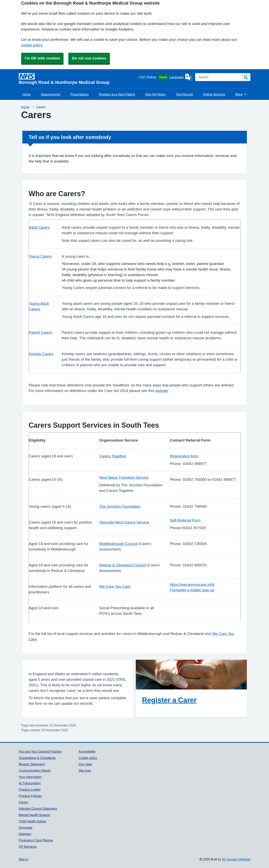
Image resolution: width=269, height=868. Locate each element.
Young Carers (40, 256)
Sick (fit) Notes (155, 94)
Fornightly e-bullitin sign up (192, 590)
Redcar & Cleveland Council (123, 565)
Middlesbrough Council (118, 544)
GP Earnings (28, 847)
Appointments (50, 94)
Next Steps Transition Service (124, 477)
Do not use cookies (89, 58)
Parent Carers (41, 332)
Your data (85, 764)
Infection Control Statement (38, 809)
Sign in (24, 859)
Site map (85, 770)
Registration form (184, 456)
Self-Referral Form (185, 520)
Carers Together (113, 456)
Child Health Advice (33, 821)
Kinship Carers (41, 354)
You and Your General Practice (40, 751)
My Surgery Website (236, 859)
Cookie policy (88, 758)
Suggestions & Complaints (37, 758)
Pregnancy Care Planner (36, 840)
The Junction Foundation (120, 506)
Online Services (214, 94)
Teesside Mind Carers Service (124, 522)
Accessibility (87, 751)
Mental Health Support (34, 815)
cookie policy (32, 45)
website (162, 391)
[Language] (181, 77)
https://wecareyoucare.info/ (192, 585)
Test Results (184, 94)
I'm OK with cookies (42, 58)
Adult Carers (39, 227)
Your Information (30, 777)
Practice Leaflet (30, 790)
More (241, 94)
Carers (24, 802)
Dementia (26, 828)
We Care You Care (115, 586)
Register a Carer (169, 700)
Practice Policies (30, 796)
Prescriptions (80, 94)
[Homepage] (78, 79)
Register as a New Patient (117, 94)
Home (27, 94)
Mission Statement (32, 764)
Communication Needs (35, 770)
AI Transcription (30, 783)
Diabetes (25, 834)
